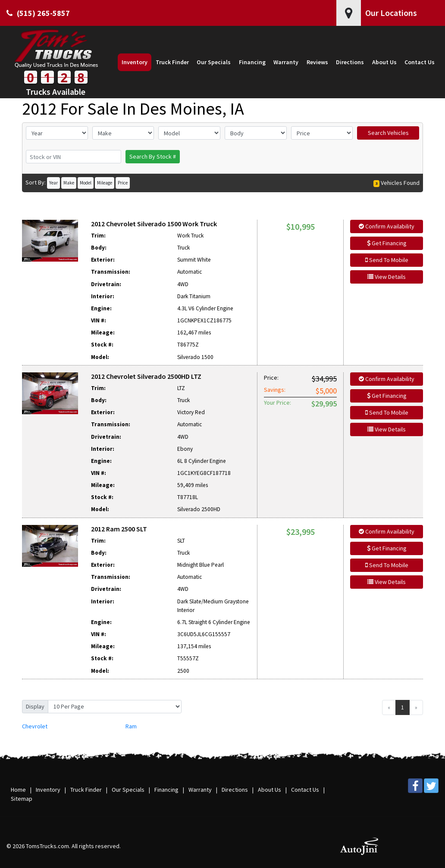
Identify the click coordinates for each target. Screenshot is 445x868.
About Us (270, 790)
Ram (131, 726)
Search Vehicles (388, 133)
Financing (166, 790)
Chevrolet (35, 726)
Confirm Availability (387, 226)
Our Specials (128, 790)
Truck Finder (86, 790)
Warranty (200, 790)
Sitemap (22, 799)
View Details (387, 277)
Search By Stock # (153, 156)
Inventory (48, 790)
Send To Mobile (387, 260)
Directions (235, 790)
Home (18, 790)
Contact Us (305, 790)
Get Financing (387, 243)
